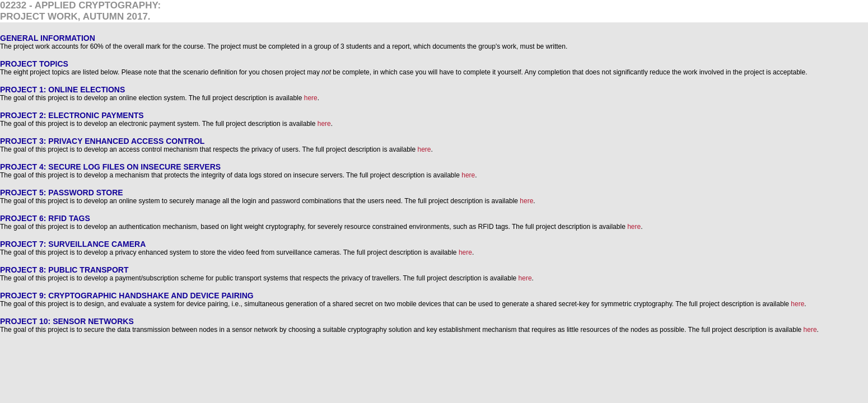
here (311, 98)
